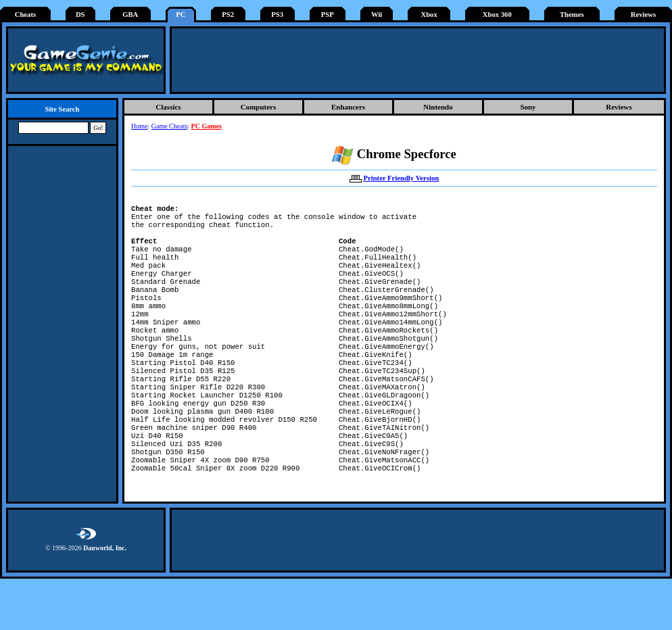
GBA (130, 15)
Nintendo (438, 107)
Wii (377, 15)
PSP (328, 15)
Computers (259, 107)
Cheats (25, 15)
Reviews (643, 15)
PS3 (277, 15)
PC (181, 15)
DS (80, 15)
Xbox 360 (497, 15)
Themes (572, 15)
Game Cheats (170, 126)
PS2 (228, 15)
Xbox (429, 15)
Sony (528, 107)
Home (139, 126)
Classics (168, 107)
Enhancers (348, 107)
